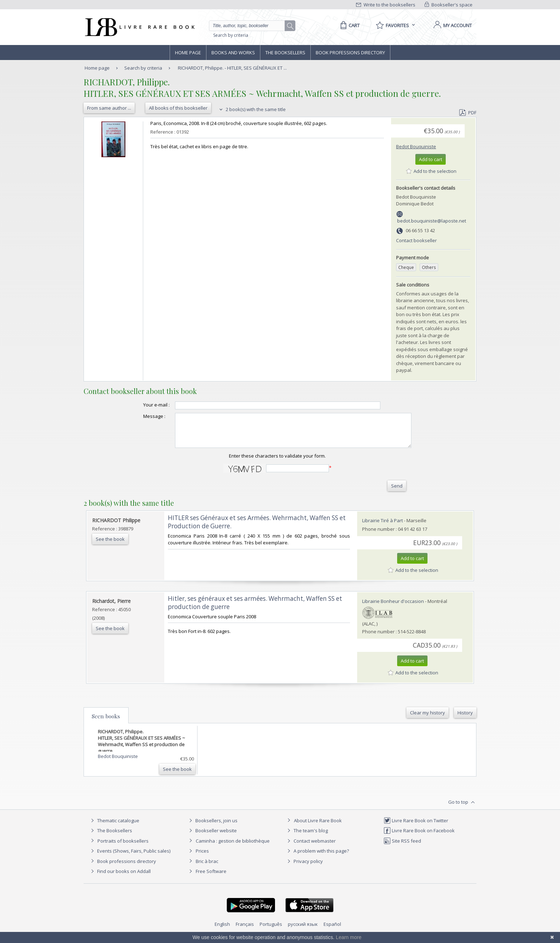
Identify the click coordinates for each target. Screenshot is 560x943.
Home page (188, 53)
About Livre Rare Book (318, 827)
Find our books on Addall (120, 878)
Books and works (233, 53)
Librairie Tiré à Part (382, 527)
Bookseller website (212, 837)
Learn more (349, 937)
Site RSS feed (402, 847)
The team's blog (307, 837)
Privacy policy (304, 868)
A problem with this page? (317, 857)
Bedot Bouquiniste (416, 146)
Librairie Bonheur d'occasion (393, 608)
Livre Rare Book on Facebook (419, 837)
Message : (140, 416)
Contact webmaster (311, 847)
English (222, 930)
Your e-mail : (142, 405)
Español (332, 930)
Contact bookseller (416, 240)
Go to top (462, 809)
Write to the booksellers (386, 5)
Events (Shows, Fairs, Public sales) (130, 857)
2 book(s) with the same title (252, 109)
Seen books (106, 723)
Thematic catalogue (114, 827)
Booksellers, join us (212, 827)
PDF (468, 113)
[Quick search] (250, 26)
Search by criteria (231, 35)
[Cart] (349, 25)
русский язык (303, 930)
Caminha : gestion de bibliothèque (233, 847)
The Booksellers (285, 53)
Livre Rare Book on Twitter (416, 827)
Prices (202, 857)
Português (271, 930)
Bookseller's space (449, 5)
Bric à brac (207, 868)
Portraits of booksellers (123, 847)
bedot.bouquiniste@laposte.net (432, 221)
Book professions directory (350, 53)
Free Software (211, 878)
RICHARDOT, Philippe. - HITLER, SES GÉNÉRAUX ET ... (232, 68)
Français (245, 930)
